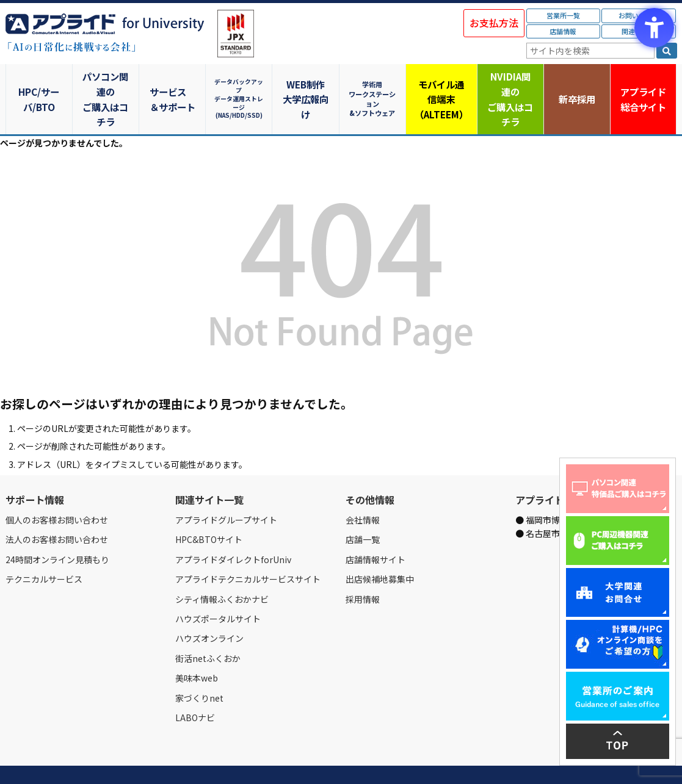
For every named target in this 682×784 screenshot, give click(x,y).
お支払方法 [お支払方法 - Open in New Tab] (494, 23)
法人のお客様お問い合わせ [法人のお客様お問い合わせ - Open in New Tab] (57, 510)
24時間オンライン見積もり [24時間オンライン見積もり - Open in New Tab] (57, 530)
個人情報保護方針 (236, 761)
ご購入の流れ (181, 761)
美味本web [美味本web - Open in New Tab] (197, 649)
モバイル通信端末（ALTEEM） (442, 84)
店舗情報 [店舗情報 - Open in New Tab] (563, 31)
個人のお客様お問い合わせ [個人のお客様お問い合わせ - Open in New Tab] (57, 491)
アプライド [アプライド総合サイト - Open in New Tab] (643, 85)
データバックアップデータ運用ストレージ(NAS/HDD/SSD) (241, 84)
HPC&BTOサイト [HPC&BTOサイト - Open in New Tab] (209, 510)
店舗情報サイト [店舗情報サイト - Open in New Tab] (375, 530)
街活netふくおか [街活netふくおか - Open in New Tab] (208, 628)
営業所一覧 (563, 15)
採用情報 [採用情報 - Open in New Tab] (363, 569)
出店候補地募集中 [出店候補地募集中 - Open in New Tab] (380, 550)
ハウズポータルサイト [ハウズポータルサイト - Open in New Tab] (218, 589)
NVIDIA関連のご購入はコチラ (509, 84)
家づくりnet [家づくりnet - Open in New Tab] (199, 668)
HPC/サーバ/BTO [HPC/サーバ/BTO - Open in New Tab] (39, 84)
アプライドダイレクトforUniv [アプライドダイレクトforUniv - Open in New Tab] (233, 530)
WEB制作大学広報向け (308, 84)
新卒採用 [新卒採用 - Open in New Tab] (576, 84)
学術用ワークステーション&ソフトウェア (375, 84)
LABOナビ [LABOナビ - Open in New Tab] (195, 688)
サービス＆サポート (173, 84)
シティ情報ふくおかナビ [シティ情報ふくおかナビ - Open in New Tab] (222, 569)
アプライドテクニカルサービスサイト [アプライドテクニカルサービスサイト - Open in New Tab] (248, 550)
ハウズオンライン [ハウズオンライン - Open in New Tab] (209, 609)
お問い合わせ (132, 761)
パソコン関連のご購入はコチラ (106, 84)
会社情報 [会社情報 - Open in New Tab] (363, 491)
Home (16, 761)
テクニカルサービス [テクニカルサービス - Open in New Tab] (44, 550)
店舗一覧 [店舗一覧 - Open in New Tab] (363, 510)
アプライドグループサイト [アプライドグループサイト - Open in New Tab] (226, 491)
